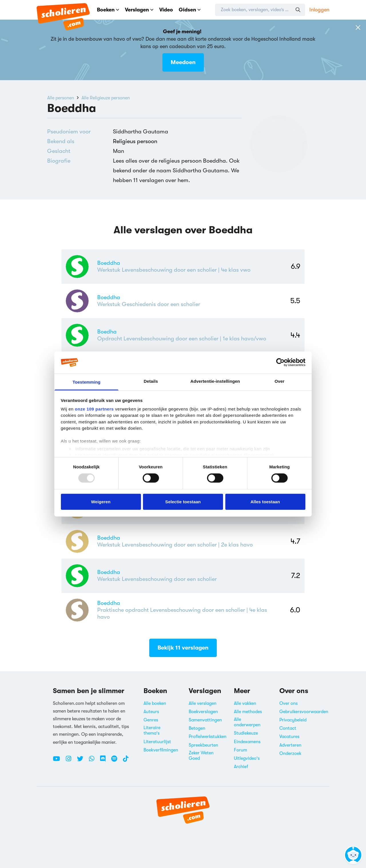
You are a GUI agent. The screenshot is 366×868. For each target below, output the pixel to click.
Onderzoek (290, 753)
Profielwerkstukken (208, 737)
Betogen (197, 728)
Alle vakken (245, 703)
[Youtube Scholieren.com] (59, 761)
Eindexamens (247, 742)
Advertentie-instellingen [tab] (215, 381)
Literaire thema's (152, 730)
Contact (288, 728)
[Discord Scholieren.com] (105, 761)
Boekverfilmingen (161, 750)
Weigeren (101, 501)
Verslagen (139, 10)
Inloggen (319, 10)
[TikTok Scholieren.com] (126, 761)
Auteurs (151, 712)
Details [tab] (151, 381)
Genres (151, 720)
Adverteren (290, 745)
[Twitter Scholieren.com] (82, 761)
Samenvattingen (205, 720)
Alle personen (61, 98)
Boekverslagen (203, 712)
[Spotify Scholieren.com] (116, 761)
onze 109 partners (94, 409)
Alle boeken (155, 703)
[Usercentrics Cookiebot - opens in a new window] (280, 362)
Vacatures (289, 737)
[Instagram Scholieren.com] (71, 761)
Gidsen (190, 10)
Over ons (289, 703)
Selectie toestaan (183, 501)
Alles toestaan (265, 501)
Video (166, 10)
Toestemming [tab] (87, 382)
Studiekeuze (246, 733)
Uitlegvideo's (247, 758)
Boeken (108, 10)
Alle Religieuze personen (106, 98)
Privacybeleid (293, 720)
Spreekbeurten (203, 745)
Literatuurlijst (157, 742)
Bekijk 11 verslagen (183, 648)
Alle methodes (248, 712)
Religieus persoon (135, 141)
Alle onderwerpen (247, 722)
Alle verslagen (203, 703)
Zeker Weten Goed (201, 756)
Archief (241, 767)
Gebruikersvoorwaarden (304, 712)
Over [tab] (280, 381)
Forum (240, 750)
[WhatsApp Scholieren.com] (94, 761)
